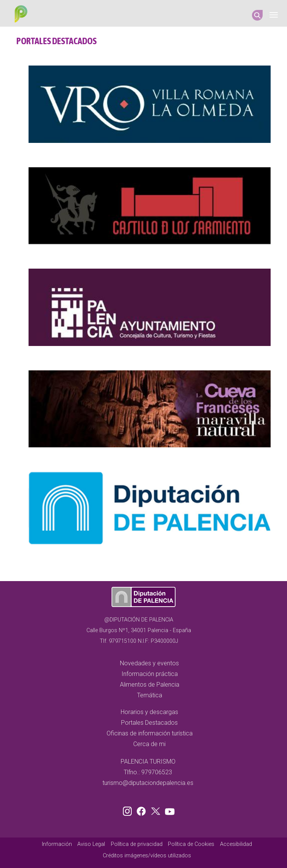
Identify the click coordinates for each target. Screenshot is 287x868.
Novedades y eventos (149, 663)
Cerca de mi (149, 744)
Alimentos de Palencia (150, 685)
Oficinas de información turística (150, 733)
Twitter (156, 810)
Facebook (143, 810)
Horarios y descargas (149, 712)
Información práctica (150, 674)
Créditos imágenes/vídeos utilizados (147, 856)
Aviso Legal (91, 844)
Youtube (169, 810)
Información (57, 844)
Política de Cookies (191, 844)
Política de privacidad (137, 844)
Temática (150, 695)
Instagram (129, 810)
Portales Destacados (149, 723)
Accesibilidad (236, 844)
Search (257, 15)
